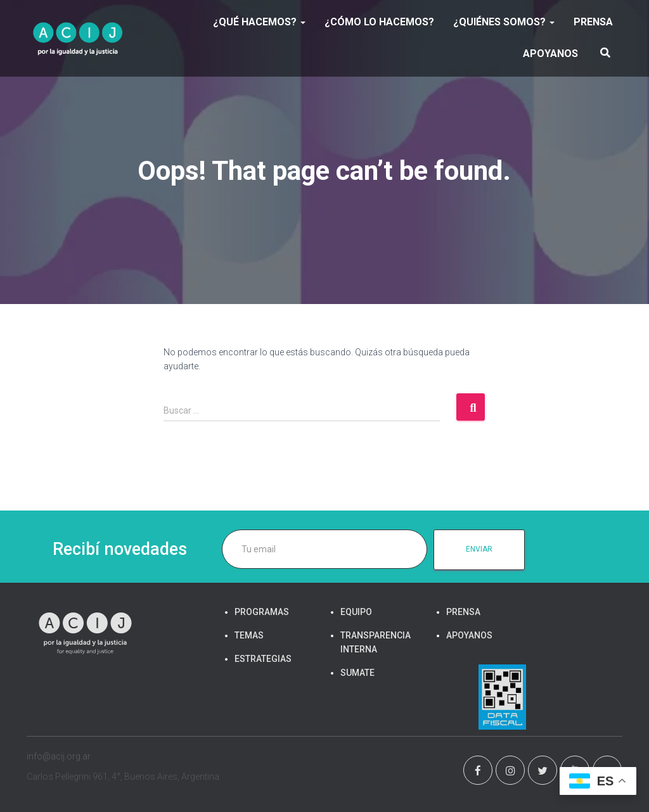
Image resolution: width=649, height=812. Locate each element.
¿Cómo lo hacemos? (379, 22)
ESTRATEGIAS (263, 659)
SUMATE (357, 673)
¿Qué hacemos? (259, 22)
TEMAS (249, 635)
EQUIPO (356, 612)
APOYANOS (550, 54)
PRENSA (593, 22)
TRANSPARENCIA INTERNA (376, 642)
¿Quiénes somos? (504, 22)
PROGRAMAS (262, 612)
